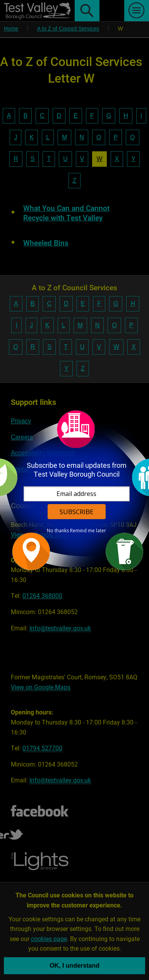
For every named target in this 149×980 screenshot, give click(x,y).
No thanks (58, 531)
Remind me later (88, 531)
